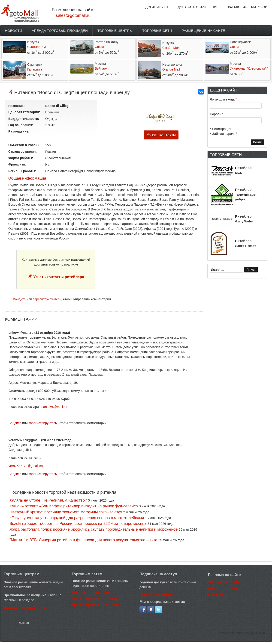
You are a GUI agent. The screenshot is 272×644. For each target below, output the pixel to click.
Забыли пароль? (225, 134)
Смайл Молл (172, 48)
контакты (215, 594)
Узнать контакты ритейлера (58, 277)
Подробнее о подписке (158, 595)
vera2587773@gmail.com (27, 466)
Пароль (217, 114)
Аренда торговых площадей (60, 31)
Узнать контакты (161, 135)
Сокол (100, 47)
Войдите (19, 299)
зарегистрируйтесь (47, 299)
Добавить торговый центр (25, 608)
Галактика (35, 69)
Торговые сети (157, 31)
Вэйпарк (101, 68)
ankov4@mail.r (54, 407)
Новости (14, 31)
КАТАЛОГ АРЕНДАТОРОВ (248, 7)
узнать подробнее (223, 588)
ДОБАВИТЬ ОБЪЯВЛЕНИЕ (198, 7)
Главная (23, 623)
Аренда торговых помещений (95, 605)
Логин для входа (223, 99)
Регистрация (222, 129)
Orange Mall (171, 69)
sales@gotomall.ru (73, 15)
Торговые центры (115, 31)
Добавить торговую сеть (91, 593)
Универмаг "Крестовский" (249, 68)
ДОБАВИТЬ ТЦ (157, 7)
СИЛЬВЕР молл (39, 47)
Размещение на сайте (203, 31)
